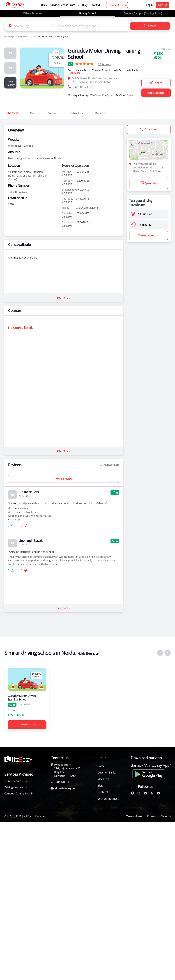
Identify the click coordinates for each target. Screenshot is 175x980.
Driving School (87, 13)
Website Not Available (21, 146)
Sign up (163, 5)
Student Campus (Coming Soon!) (143, 13)
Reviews (104, 64)
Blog (100, 786)
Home (44, 5)
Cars (33, 113)
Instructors (76, 113)
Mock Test (103, 779)
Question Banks (107, 773)
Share (156, 83)
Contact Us (98, 5)
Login (149, 5)
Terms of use (134, 816)
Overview (12, 113)
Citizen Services (32, 13)
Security (166, 816)
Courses (53, 113)
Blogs (85, 5)
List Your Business (117, 5)
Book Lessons (156, 93)
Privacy (151, 816)
